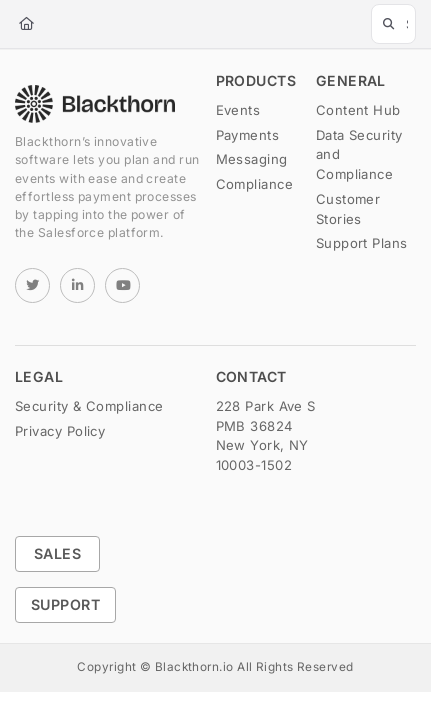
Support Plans (362, 243)
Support (65, 604)
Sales (57, 553)
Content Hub (358, 110)
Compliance (255, 184)
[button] (393, 24)
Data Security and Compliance (359, 154)
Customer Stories (348, 209)
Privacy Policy (60, 431)
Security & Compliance (89, 406)
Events (238, 110)
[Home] (26, 24)
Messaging (252, 159)
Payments (248, 135)
